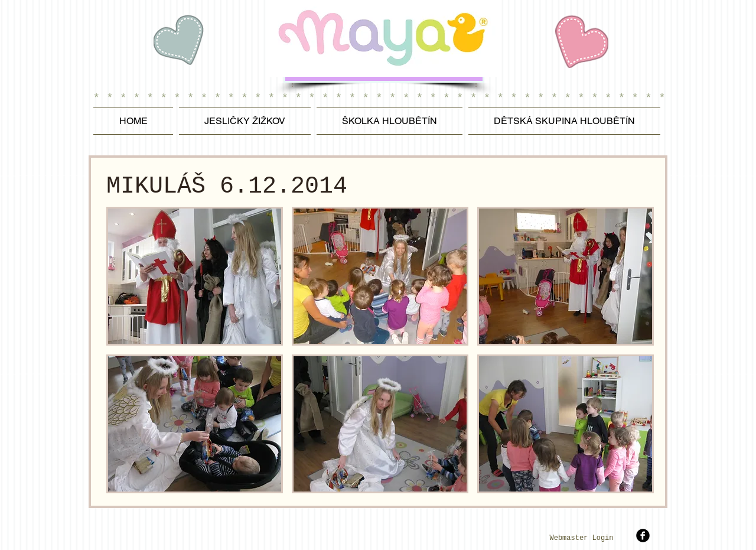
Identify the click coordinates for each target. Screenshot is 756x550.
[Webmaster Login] (581, 539)
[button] (195, 276)
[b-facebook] (643, 536)
